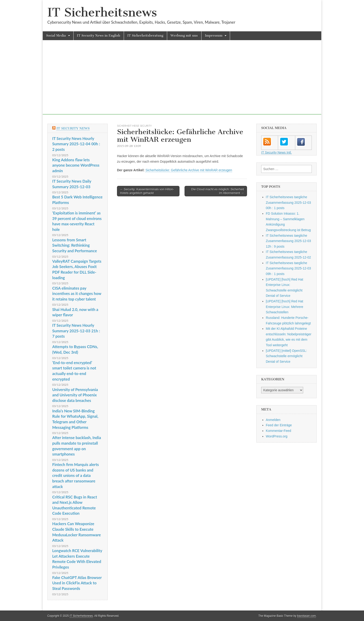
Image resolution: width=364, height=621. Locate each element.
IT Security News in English (99, 36)
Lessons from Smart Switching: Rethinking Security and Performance (75, 245)
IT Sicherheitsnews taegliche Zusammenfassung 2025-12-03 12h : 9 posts (288, 241)
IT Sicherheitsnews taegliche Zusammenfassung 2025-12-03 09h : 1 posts (288, 268)
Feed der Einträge (279, 425)
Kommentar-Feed (278, 431)
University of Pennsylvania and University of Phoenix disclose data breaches (75, 395)
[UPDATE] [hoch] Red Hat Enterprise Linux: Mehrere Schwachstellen (284, 307)
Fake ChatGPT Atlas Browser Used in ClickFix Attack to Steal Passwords (77, 583)
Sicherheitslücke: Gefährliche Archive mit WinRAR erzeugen (189, 170)
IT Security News (73, 128)
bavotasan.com (307, 616)
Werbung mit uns (184, 36)
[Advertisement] (182, 82)
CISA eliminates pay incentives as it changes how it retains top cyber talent (77, 294)
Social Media (56, 36)
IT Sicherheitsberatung (145, 36)
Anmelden (273, 420)
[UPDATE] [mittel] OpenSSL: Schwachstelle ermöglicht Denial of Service (286, 356)
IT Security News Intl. (276, 152)
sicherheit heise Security (134, 126)
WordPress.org (277, 436)
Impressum (214, 36)
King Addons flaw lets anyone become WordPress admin (76, 165)
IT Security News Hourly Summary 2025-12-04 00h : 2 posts (76, 144)
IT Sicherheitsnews (102, 12)
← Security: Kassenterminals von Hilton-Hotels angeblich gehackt (147, 191)
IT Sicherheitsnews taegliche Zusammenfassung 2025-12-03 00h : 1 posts (288, 202)
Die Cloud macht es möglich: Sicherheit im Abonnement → (218, 191)
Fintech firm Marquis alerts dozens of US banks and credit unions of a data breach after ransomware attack (76, 475)
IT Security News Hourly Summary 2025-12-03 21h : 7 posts (76, 331)
